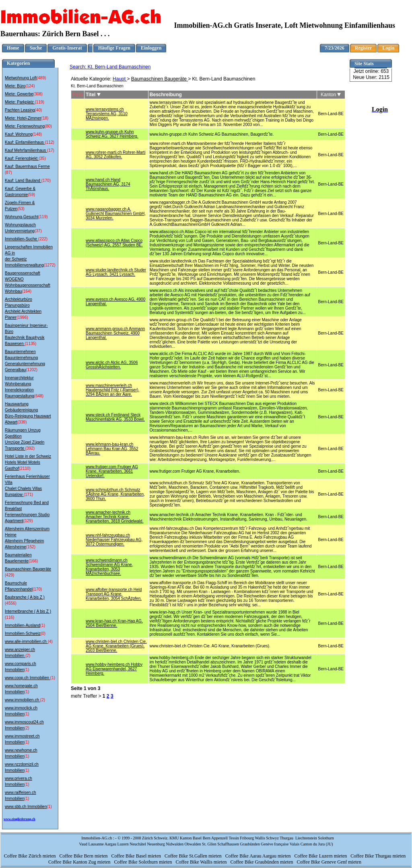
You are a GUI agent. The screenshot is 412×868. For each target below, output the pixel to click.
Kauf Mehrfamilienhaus (26, 150)
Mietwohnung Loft (21, 78)
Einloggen (151, 48)
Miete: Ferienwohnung (25, 126)
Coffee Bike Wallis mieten (202, 862)
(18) (45, 118)
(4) (50, 642)
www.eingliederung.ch (20, 819)
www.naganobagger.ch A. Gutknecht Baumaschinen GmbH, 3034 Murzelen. (116, 214)
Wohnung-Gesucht (22, 217)
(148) (37, 134)
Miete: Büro (15, 86)
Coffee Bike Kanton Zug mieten (80, 862)
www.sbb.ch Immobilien (26, 807)
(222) (43, 239)
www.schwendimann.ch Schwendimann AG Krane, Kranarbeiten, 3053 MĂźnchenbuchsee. (109, 567)
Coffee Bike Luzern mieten (321, 856)
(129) (28, 521)
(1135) (30, 344)
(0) (43, 633)
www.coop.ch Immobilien (28, 678)
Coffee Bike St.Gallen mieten (194, 856)
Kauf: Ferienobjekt (22, 158)
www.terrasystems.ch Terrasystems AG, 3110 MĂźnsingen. (107, 114)
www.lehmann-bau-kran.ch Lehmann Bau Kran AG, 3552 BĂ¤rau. (112, 449)
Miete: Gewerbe (19, 94)
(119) (39, 102)
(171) (28, 495)
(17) (51, 150)
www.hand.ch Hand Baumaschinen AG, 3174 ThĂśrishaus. (108, 184)
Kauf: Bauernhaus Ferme (27, 166)
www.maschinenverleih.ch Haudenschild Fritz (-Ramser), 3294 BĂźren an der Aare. (112, 390)
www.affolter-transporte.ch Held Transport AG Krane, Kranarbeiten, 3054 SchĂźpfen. (114, 594)
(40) (39, 110)
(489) (41, 78)
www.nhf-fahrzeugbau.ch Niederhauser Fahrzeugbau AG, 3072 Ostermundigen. (114, 540)
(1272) (50, 265)
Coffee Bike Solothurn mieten (143, 862)
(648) (39, 396)
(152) (31, 547)
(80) (48, 126)
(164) (27, 291)
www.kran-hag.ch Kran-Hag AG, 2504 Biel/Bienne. (114, 623)
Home (13, 48)
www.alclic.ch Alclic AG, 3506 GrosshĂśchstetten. (112, 365)
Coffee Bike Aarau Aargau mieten (259, 856)
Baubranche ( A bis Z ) (25, 597)
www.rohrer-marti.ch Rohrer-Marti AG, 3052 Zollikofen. (115, 155)
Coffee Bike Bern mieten (84, 856)
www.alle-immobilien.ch (26, 642)
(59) (31, 195)
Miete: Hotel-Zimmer (23, 118)
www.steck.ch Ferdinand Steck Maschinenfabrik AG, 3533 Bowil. (115, 417)
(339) (22, 422)
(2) (28, 656)
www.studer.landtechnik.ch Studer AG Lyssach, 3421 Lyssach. (116, 272)
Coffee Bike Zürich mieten (31, 856)
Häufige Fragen (114, 48)
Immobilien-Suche (22, 239)
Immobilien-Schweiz (23, 633)
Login (388, 48)
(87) (8, 173)
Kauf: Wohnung (19, 134)
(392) (30, 448)
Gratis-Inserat (67, 48)
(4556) (11, 603)
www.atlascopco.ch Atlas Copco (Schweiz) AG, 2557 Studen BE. (114, 243)
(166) (33, 561)
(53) (21, 209)
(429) (9, 575)
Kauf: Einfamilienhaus (25, 142)
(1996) (22, 317)
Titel (93, 95)
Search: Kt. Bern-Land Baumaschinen (110, 67)
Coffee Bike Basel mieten (137, 856)
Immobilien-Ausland (23, 625)
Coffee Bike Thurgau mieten (379, 856)
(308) (38, 94)
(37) (38, 231)
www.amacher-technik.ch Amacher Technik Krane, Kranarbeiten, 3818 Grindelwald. (114, 517)
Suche (36, 48)
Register (364, 48)
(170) (46, 181)
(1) (43, 625)
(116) (9, 617)
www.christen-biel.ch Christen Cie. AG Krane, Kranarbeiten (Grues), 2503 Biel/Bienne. (116, 646)
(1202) (32, 370)
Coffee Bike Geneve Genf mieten (330, 862)
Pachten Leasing (20, 110)
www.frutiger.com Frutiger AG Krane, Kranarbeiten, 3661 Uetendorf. (112, 471)
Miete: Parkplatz (20, 102)
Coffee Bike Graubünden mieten (262, 862)
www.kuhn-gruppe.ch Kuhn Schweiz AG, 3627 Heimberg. (112, 134)
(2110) (25, 468)
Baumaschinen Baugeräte (28, 569)
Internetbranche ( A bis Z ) (28, 611)
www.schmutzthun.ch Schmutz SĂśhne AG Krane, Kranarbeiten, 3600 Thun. (115, 494)
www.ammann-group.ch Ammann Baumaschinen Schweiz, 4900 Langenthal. (115, 333)
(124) (30, 86)
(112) (50, 142)
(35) (42, 158)
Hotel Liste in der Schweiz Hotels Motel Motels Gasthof (28, 462)
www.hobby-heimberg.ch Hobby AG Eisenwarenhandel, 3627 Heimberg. (114, 669)
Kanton (331, 95)
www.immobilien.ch (23, 700)
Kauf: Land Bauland (23, 181)
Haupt (120, 79)
